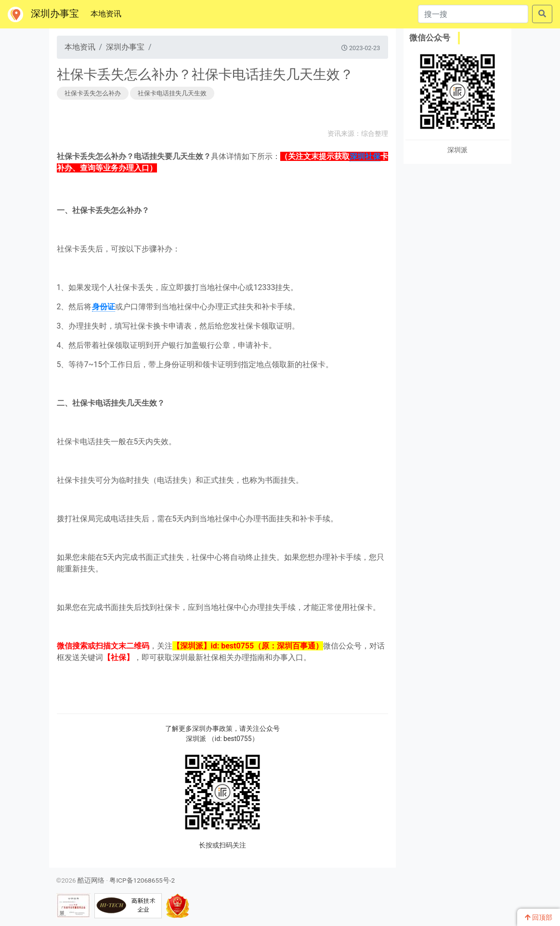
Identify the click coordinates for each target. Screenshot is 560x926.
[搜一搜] (473, 14)
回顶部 (539, 917)
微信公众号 (430, 38)
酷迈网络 (91, 880)
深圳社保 (365, 156)
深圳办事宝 (43, 14)
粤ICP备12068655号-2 (142, 880)
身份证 (104, 307)
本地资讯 (108, 13)
